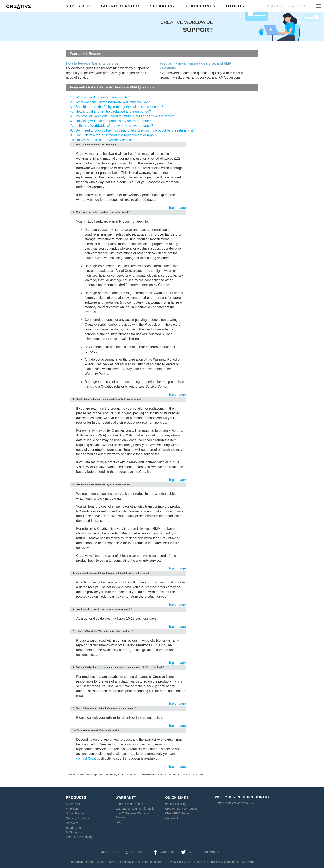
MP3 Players (74, 832)
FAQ (118, 822)
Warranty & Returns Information (136, 809)
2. (71, 102)
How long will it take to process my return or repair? (113, 121)
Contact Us (172, 818)
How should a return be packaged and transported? (113, 112)
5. (71, 116)
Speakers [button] (162, 6)
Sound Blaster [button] (120, 6)
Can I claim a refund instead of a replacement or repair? (117, 135)
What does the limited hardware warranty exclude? (113, 102)
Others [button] (235, 6)
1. (71, 97)
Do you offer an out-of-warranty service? (105, 140)
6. (71, 121)
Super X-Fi (73, 804)
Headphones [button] (200, 6)
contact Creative (88, 759)
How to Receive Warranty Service (92, 63)
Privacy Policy (176, 862)
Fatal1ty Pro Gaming (79, 837)
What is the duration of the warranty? (103, 97)
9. (71, 135)
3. (71, 107)
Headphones (74, 827)
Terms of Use (196, 862)
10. (72, 140)
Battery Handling (176, 804)
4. (71, 112)
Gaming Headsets (77, 818)
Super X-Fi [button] (78, 6)
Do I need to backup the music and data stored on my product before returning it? (135, 130)
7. (71, 126)
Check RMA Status (177, 813)
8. (71, 130)
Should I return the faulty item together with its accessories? (119, 107)
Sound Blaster (75, 813)
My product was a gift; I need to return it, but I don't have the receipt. (125, 116)
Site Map (248, 862)
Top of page (177, 208)
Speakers (72, 823)
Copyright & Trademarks (223, 862)
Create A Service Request (182, 809)
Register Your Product (130, 804)
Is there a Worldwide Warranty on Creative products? (114, 126)
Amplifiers (72, 809)
